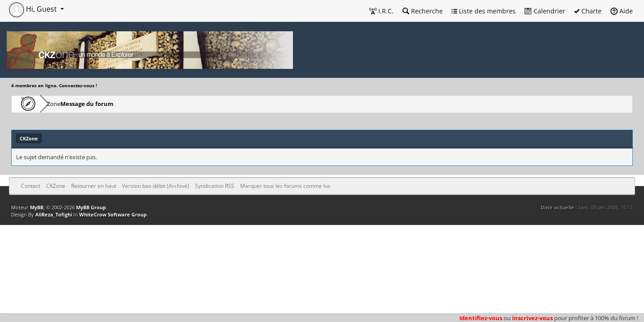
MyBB (37, 207)
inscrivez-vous (532, 318)
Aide (622, 11)
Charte (588, 11)
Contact (31, 186)
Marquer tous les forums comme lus (285, 186)
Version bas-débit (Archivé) (156, 186)
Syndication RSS (215, 186)
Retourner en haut (94, 186)
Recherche (423, 11)
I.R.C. (381, 11)
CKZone (63, 104)
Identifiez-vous (481, 318)
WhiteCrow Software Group (113, 214)
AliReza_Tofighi (54, 214)
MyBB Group (91, 207)
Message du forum (114, 104)
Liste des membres (484, 11)
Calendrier (545, 11)
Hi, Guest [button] (34, 9)
